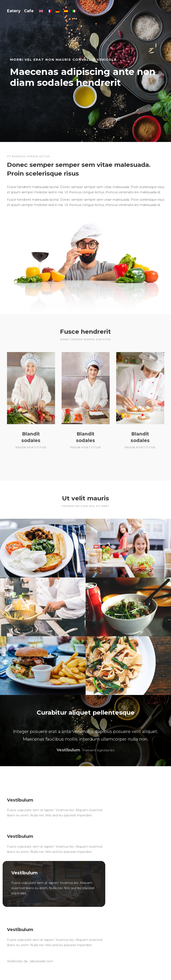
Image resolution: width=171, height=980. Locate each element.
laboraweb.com (41, 961)
